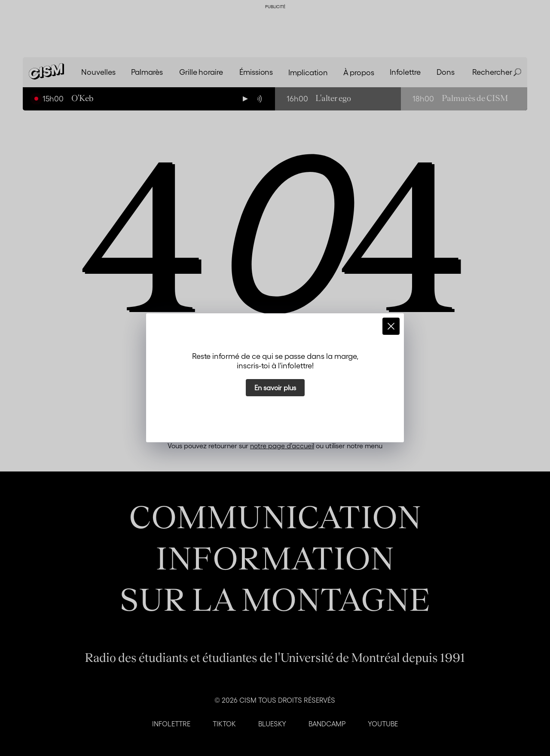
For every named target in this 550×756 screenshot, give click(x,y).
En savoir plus (275, 387)
